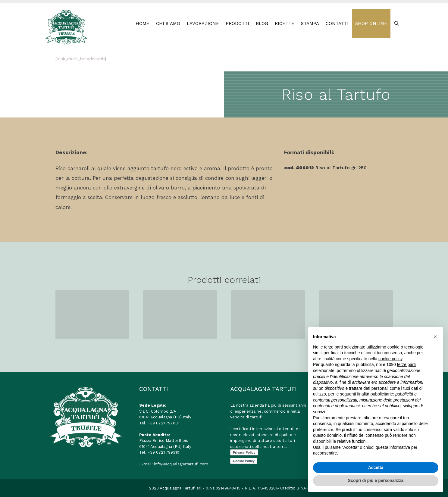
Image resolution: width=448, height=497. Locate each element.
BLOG (262, 23)
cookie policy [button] (390, 359)
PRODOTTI (237, 23)
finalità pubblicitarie (375, 394)
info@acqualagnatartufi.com (181, 464)
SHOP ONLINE (371, 23)
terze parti (406, 364)
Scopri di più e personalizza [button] (376, 480)
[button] (435, 337)
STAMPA (310, 23)
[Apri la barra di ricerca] (397, 23)
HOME (143, 23)
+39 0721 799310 (163, 452)
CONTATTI (337, 23)
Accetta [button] (376, 467)
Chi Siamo (168, 23)
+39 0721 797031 (163, 423)
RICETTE (285, 23)
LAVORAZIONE (203, 23)
